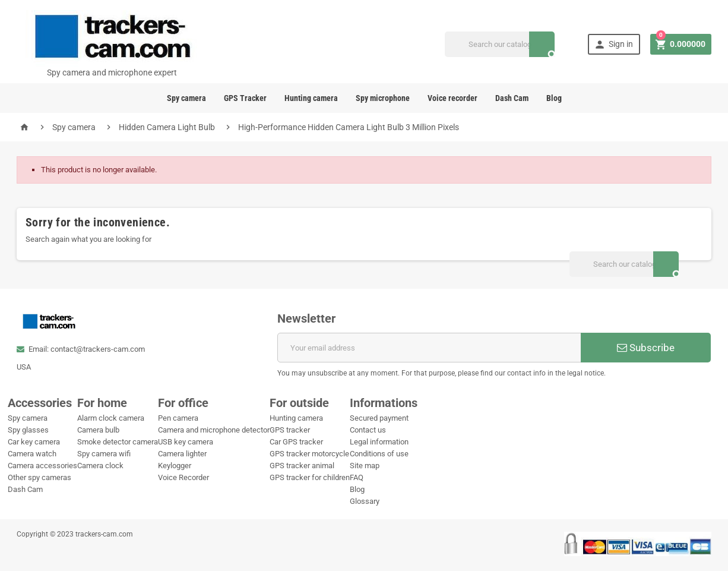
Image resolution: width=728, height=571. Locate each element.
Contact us (368, 430)
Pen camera (178, 418)
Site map (365, 466)
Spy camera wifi (104, 454)
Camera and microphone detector (214, 430)
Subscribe (646, 348)
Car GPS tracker (296, 442)
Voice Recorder (183, 477)
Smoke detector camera (118, 442)
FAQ (357, 477)
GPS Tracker (245, 98)
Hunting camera (311, 98)
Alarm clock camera (111, 418)
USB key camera (186, 442)
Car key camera (34, 442)
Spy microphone (383, 98)
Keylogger (175, 466)
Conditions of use (379, 454)
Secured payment (379, 418)
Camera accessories (42, 466)
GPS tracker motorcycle (309, 454)
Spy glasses (28, 430)
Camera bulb (98, 430)
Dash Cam (512, 98)
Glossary (365, 501)
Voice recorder (452, 98)
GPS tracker (290, 430)
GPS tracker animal (302, 466)
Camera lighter (182, 454)
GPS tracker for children (310, 477)
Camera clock (100, 466)
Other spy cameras (39, 477)
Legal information (379, 442)
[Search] (500, 44)
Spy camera (186, 98)
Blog (554, 98)
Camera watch (32, 454)
